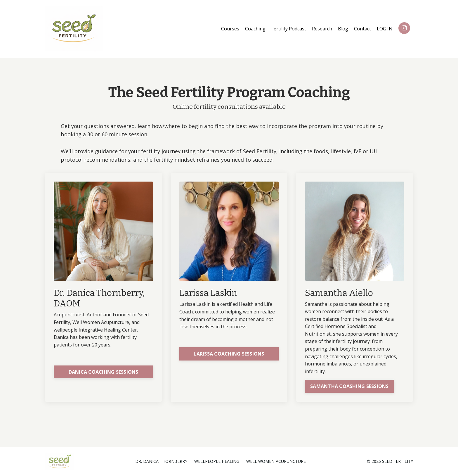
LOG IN (385, 29)
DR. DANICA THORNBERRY (161, 461)
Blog (343, 29)
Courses (230, 29)
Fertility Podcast (289, 29)
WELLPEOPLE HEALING (217, 461)
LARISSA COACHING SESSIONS (229, 354)
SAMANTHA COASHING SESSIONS (349, 386)
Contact (362, 29)
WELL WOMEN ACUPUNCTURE (276, 461)
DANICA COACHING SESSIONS (104, 372)
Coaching (255, 29)
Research (322, 29)
